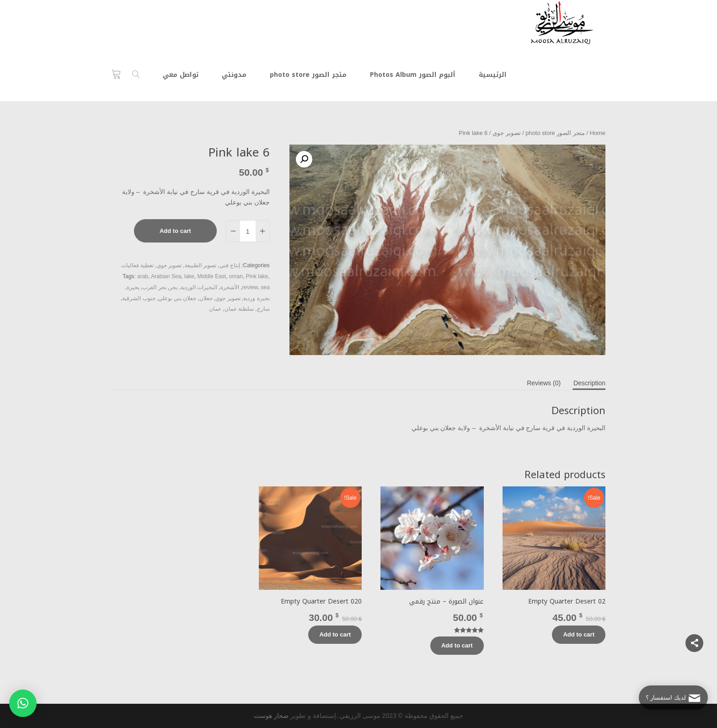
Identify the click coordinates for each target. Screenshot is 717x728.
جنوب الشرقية (139, 298)
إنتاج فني (230, 265)
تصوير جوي (507, 133)
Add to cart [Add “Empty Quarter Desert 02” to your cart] (579, 634)
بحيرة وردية (256, 298)
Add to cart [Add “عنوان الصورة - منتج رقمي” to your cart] (457, 645)
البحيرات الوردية (199, 287)
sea (265, 287)
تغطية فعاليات (137, 265)
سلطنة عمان (239, 309)
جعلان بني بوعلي (177, 298)
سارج (263, 309)
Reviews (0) (544, 383)
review (250, 287)
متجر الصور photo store (555, 133)
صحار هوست (271, 716)
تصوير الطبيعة (201, 265)
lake (189, 276)
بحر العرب (154, 287)
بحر (173, 287)
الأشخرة (230, 287)
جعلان (206, 298)
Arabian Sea (166, 276)
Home (598, 133)
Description (589, 383)
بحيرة (133, 287)
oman (236, 276)
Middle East (211, 276)
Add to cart (175, 231)
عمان (215, 309)
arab (143, 276)
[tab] (589, 383)
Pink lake (257, 276)
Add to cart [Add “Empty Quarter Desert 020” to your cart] (335, 634)
